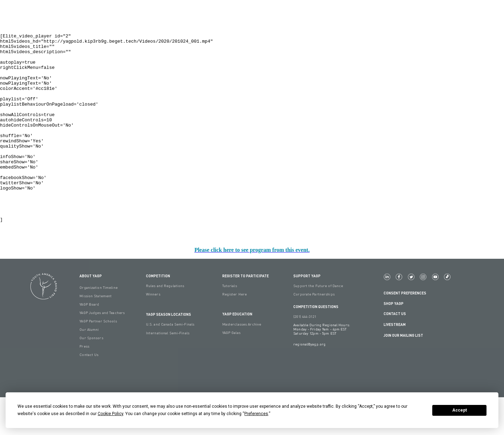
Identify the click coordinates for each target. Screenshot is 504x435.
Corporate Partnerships (314, 332)
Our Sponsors (91, 376)
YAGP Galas (231, 370)
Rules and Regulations (165, 323)
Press (84, 384)
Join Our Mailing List (403, 373)
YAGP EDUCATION (237, 352)
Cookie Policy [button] (110, 414)
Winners (153, 332)
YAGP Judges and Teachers (102, 350)
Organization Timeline (99, 325)
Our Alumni (89, 367)
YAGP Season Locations (169, 352)
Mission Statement (96, 334)
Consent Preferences (405, 331)
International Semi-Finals (168, 371)
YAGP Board (89, 342)
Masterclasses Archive (242, 362)
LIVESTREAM (397, 362)
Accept (460, 410)
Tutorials (230, 323)
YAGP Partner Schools (98, 359)
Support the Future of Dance (318, 323)
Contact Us (395, 351)
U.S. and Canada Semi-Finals (170, 362)
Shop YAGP (394, 341)
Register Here (235, 332)
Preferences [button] (256, 414)
